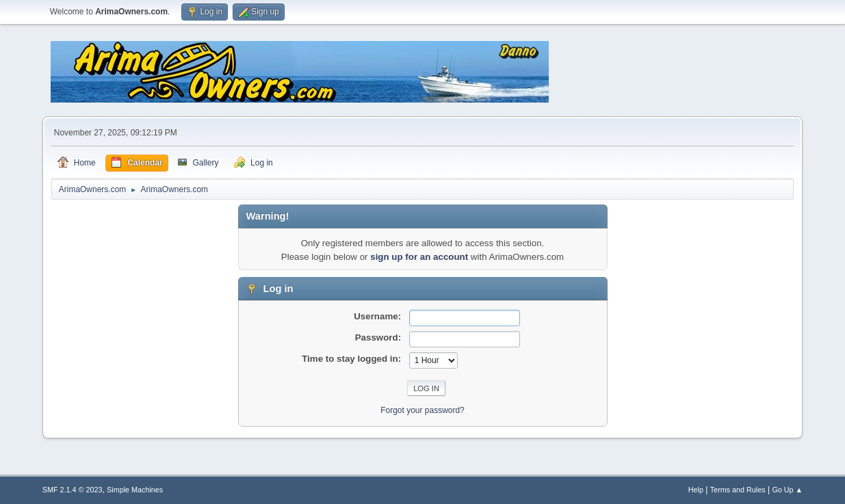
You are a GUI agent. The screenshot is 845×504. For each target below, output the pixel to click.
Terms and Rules (738, 490)
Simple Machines (135, 490)
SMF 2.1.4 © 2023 (73, 490)
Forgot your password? (422, 410)
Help (696, 490)
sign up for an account (419, 257)
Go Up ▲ (787, 490)
